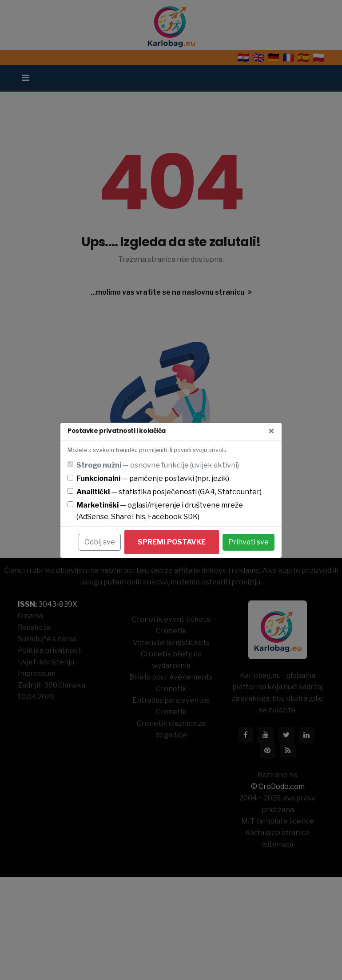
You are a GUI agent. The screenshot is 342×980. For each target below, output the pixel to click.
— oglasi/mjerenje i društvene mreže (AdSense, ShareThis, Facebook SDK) (160, 511)
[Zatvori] (271, 432)
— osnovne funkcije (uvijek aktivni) (158, 465)
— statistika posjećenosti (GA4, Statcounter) (169, 492)
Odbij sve (100, 542)
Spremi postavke (172, 542)
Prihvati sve (249, 542)
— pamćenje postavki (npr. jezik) (153, 478)
